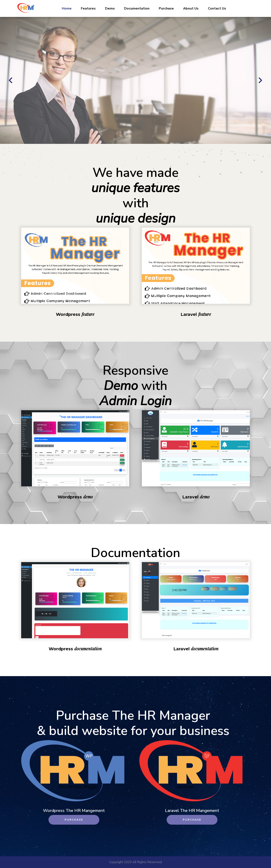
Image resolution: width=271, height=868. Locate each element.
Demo (110, 8)
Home (67, 8)
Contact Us (217, 8)
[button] (11, 80)
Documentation (137, 8)
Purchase (166, 8)
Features (88, 8)
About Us (191, 8)
